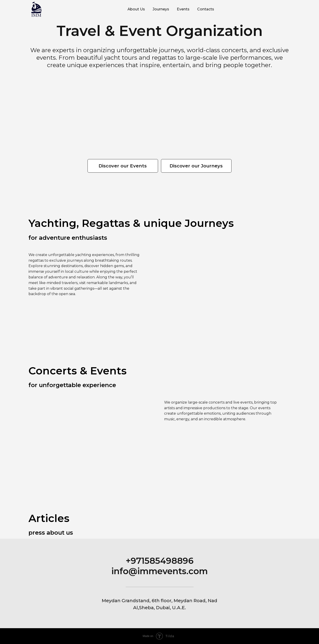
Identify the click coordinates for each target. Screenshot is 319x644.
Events (183, 9)
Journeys (161, 9)
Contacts (206, 9)
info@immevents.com (160, 571)
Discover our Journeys (196, 166)
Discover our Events (123, 166)
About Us (136, 9)
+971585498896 (160, 561)
